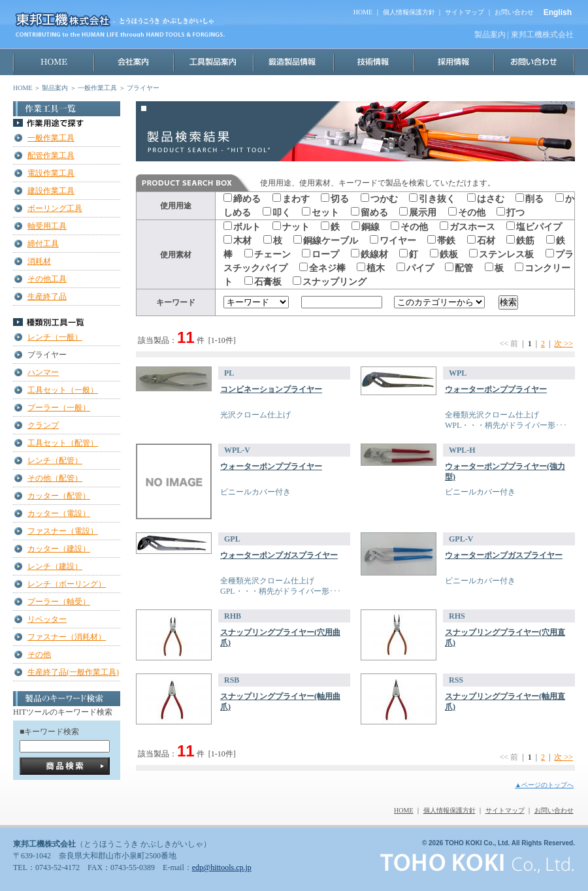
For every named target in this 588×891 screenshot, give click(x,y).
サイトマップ (465, 12)
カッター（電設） (59, 513)
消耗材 (39, 261)
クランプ (43, 425)
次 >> (563, 344)
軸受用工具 (47, 226)
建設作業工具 (51, 191)
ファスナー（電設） (63, 531)
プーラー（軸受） (59, 602)
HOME (363, 12)
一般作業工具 (97, 88)
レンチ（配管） (55, 461)
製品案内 (55, 88)
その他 (39, 655)
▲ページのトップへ (544, 785)
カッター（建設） (59, 549)
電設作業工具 (51, 173)
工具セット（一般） (63, 390)
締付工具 (43, 244)
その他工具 (47, 279)
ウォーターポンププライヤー (496, 389)
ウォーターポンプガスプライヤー (279, 555)
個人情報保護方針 (409, 12)
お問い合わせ (514, 12)
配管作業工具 (51, 155)
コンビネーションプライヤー (271, 389)
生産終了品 (47, 297)
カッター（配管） (59, 496)
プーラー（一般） (59, 408)
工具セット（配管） (63, 443)
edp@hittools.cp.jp (222, 867)
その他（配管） (55, 478)
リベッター (47, 619)
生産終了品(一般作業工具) (73, 672)
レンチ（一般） (55, 337)
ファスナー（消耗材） (67, 637)
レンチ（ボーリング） (67, 584)
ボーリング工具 (55, 208)
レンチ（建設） (55, 566)
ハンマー (43, 372)
